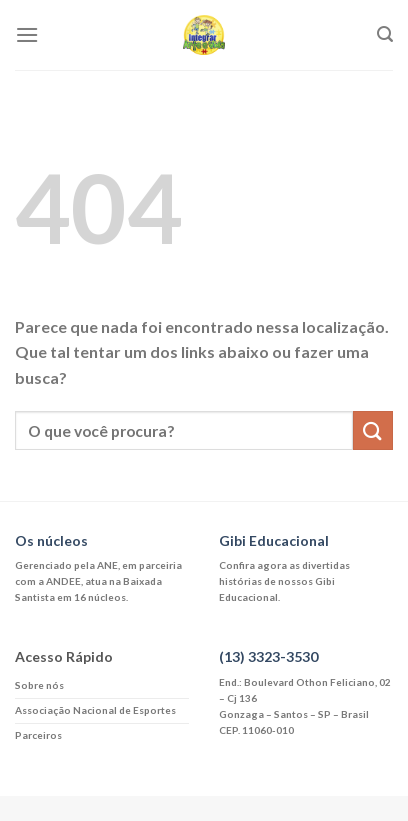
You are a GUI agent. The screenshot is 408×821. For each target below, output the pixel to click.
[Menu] (27, 34)
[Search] (385, 34)
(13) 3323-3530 (268, 656)
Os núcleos (51, 540)
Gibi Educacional (274, 540)
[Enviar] (373, 430)
